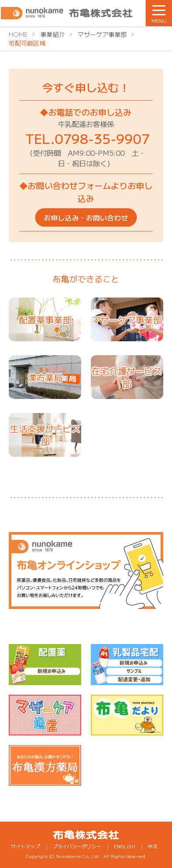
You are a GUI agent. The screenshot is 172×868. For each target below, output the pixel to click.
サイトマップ (25, 846)
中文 (153, 846)
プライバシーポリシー (77, 846)
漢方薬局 (45, 377)
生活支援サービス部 (45, 435)
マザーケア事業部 (127, 320)
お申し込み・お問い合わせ (86, 217)
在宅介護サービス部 (127, 377)
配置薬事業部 (45, 320)
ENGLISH (124, 846)
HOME (18, 34)
